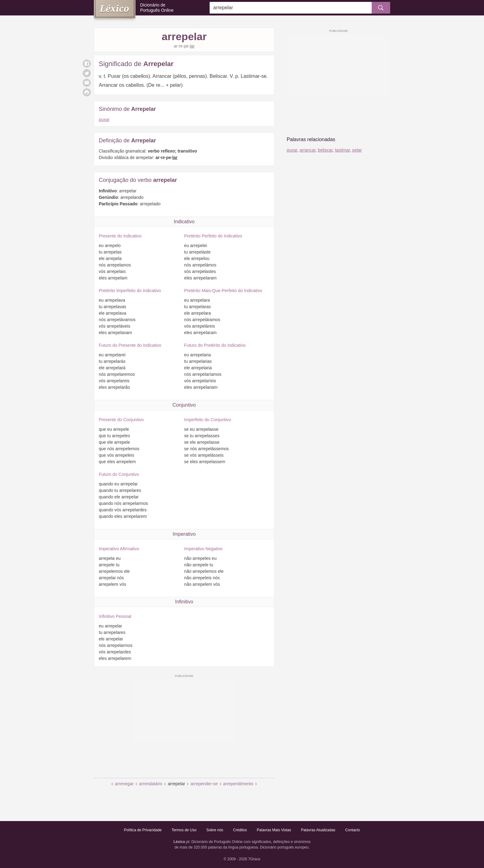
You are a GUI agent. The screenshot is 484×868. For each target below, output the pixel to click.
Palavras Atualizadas (318, 830)
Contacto (353, 830)
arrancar (308, 150)
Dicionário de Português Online (157, 8)
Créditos (240, 830)
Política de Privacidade (143, 830)
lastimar (342, 150)
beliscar (325, 150)
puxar (104, 120)
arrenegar (124, 784)
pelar (357, 150)
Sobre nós (215, 830)
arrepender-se (204, 784)
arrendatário (151, 784)
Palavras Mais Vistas (274, 830)
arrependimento (238, 784)
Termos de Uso (184, 830)
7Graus (254, 859)
